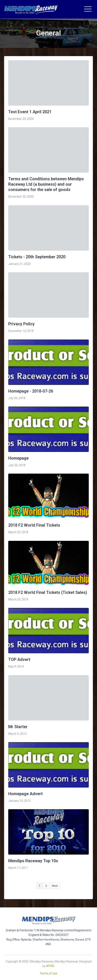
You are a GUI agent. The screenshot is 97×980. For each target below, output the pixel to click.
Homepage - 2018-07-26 (31, 391)
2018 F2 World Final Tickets (34, 525)
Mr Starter (18, 727)
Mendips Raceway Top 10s (33, 861)
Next (55, 886)
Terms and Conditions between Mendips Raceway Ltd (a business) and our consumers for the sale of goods (46, 184)
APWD (50, 966)
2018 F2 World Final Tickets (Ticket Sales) (48, 592)
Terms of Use (48, 973)
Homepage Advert (25, 794)
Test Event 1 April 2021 (30, 112)
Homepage (18, 458)
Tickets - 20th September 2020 (37, 257)
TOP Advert (19, 659)
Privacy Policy (21, 324)
